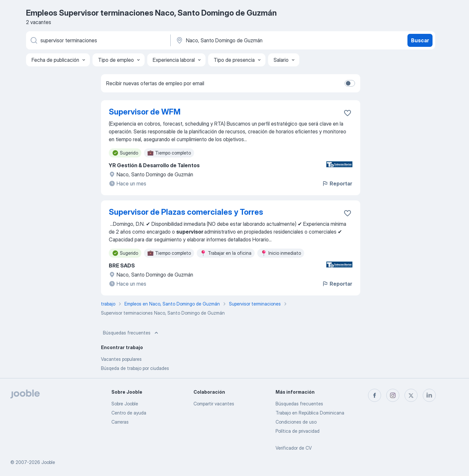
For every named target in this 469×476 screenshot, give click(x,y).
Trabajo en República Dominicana (310, 413)
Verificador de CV (294, 448)
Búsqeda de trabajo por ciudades (135, 368)
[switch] (350, 83)
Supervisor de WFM (145, 112)
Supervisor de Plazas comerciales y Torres (186, 212)
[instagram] (393, 395)
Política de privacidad (298, 431)
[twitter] (411, 395)
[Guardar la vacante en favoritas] (348, 113)
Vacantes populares (121, 359)
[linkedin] (429, 395)
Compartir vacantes (214, 404)
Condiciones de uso (296, 422)
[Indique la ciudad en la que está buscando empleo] (243, 40)
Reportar (337, 184)
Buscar (420, 40)
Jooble (48, 462)
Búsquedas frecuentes (131, 333)
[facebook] (375, 395)
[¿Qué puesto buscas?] (98, 40)
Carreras (120, 422)
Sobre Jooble (125, 404)
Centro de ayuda (129, 413)
